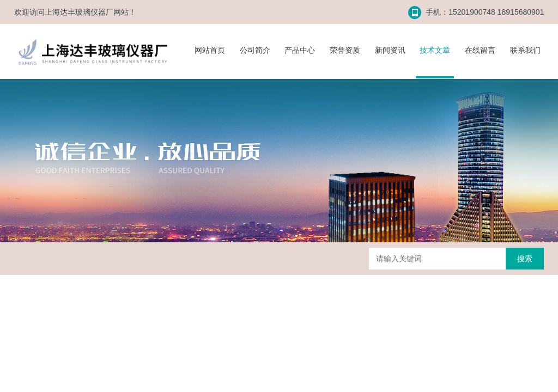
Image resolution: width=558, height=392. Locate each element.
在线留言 (480, 50)
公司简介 (255, 50)
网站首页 (210, 50)
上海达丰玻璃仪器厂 (79, 12)
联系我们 (525, 50)
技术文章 (435, 50)
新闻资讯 (390, 50)
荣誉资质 (345, 50)
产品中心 (300, 50)
